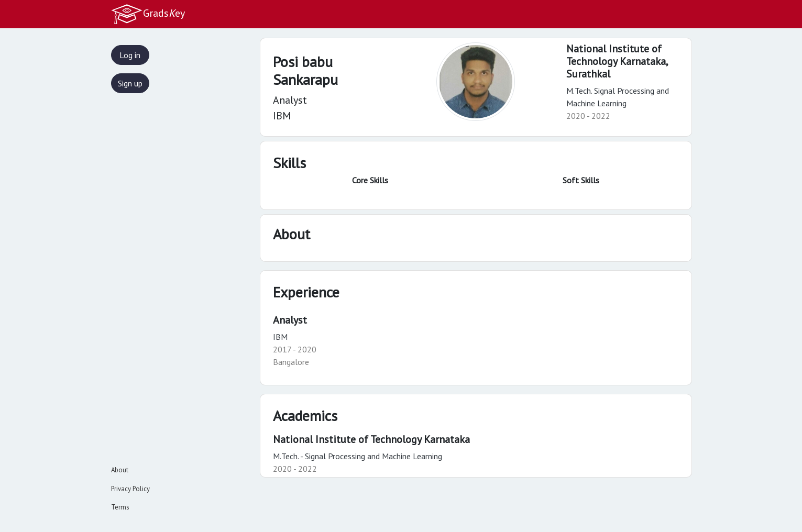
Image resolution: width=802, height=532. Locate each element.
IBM (280, 337)
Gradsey (148, 14)
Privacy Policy (130, 489)
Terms (120, 507)
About (120, 470)
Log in (130, 55)
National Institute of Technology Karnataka (371, 439)
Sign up (130, 83)
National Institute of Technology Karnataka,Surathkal (617, 61)
